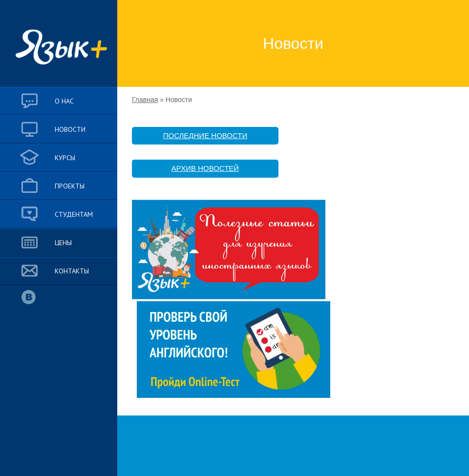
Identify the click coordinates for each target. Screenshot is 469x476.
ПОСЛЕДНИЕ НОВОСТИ (205, 135)
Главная (145, 100)
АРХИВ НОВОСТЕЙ (205, 168)
